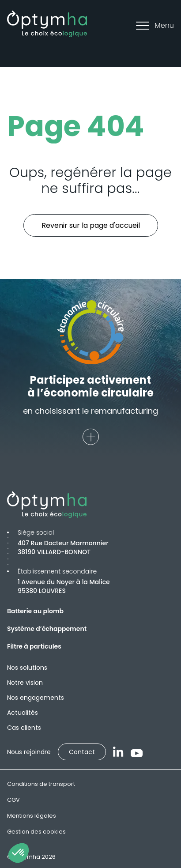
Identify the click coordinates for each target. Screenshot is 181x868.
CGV (13, 800)
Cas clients (24, 728)
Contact (82, 752)
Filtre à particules (34, 646)
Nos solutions (27, 668)
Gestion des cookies (36, 832)
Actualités (23, 713)
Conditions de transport (41, 784)
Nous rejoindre (29, 752)
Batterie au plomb (35, 611)
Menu (155, 25)
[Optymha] (47, 24)
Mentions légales (32, 816)
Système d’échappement (47, 629)
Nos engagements (36, 698)
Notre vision (25, 683)
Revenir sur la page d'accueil (91, 225)
